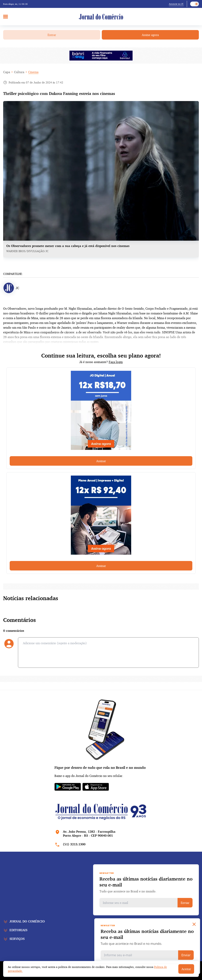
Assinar (101, 461)
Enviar (185, 903)
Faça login (116, 362)
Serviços (17, 939)
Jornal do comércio (27, 921)
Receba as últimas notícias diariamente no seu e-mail (146, 882)
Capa (7, 72)
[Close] (194, 924)
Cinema (33, 72)
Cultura (19, 72)
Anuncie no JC (176, 4)
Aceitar (186, 969)
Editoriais (18, 930)
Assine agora (150, 35)
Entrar (52, 35)
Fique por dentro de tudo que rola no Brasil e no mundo (100, 767)
